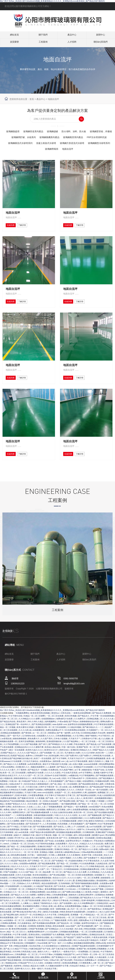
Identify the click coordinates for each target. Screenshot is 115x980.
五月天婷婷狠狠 (7, 842)
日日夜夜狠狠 (7, 845)
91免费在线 (53, 780)
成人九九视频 (104, 749)
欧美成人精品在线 (53, 757)
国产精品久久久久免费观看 (15, 774)
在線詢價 (12, 232)
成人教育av (59, 916)
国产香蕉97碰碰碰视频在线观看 (85, 893)
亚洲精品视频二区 (95, 729)
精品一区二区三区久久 (17, 942)
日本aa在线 (91, 839)
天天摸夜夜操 (84, 899)
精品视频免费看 (14, 967)
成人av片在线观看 (94, 837)
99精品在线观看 (21, 956)
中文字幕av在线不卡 (76, 788)
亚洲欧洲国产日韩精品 (105, 842)
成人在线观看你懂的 (74, 828)
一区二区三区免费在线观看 (91, 942)
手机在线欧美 (80, 754)
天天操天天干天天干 (39, 876)
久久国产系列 (47, 749)
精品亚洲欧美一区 (34, 811)
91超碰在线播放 (76, 871)
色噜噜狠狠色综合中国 (89, 731)
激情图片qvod (98, 845)
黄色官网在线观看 (19, 939)
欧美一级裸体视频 (58, 919)
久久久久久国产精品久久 (28, 763)
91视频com (88, 851)
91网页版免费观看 (25, 825)
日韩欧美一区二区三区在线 (23, 854)
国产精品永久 (84, 726)
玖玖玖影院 (33, 814)
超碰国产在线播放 (35, 800)
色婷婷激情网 (108, 930)
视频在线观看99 (38, 777)
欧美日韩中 (89, 808)
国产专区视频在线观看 (43, 837)
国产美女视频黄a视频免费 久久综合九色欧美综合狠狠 (50, 822)
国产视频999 (91, 834)
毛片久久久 (74, 854)
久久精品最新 (26, 896)
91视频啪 (58, 964)
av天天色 (76, 743)
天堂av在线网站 (8, 777)
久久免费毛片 (80, 729)
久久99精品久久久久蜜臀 (30, 729)
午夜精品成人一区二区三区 (96, 925)
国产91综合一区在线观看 (26, 879)
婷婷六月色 (83, 831)
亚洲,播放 (23, 936)
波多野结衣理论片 (74, 851)
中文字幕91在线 (16, 726)
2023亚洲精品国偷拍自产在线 (35, 970)
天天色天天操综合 (31, 771)
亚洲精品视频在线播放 (85, 891)
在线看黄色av (46, 771)
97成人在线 (59, 828)
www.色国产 (71, 936)
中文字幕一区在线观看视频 (103, 726)
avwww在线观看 (91, 774)
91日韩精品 (75, 910)
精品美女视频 (28, 967)
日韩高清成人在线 (29, 962)
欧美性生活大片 (51, 760)
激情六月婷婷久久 (97, 771)
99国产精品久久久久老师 (104, 760)
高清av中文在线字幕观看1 (56, 785)
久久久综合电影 (67, 939)
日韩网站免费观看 (9, 933)
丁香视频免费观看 (55, 817)
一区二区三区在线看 (55, 726)
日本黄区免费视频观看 (96, 768)
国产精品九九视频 (86, 967)
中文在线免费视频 (87, 873)
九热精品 (49, 927)
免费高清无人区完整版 (56, 820)
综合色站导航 (35, 956)
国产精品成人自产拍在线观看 (99, 754)
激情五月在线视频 (51, 922)
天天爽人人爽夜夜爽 (57, 865)
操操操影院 (106, 888)
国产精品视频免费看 (47, 873)
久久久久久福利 (74, 888)
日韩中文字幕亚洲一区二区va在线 (53, 797)
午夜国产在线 (99, 780)
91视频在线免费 (102, 791)
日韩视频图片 (30, 953)
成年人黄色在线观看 (82, 845)
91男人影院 (73, 930)
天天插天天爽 (30, 802)
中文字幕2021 (105, 746)
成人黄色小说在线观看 (36, 848)
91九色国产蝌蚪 (67, 780)
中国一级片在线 (69, 757)
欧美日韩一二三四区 (105, 763)
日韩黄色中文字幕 (89, 749)
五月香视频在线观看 (68, 831)
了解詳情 (27, 232)
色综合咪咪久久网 (79, 802)
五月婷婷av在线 (29, 746)
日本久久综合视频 (24, 885)
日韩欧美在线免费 (105, 939)
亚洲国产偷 (81, 959)
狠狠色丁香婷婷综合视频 (39, 947)
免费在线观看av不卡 (55, 740)
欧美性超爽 (54, 766)
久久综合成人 (71, 899)
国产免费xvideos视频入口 (73, 902)
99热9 (62, 922)
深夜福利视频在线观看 (43, 825)
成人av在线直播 (22, 842)
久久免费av (68, 953)
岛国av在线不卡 (16, 794)
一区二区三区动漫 (88, 751)
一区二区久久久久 (107, 740)
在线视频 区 (100, 885)
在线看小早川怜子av (16, 848)
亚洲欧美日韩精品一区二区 (66, 859)
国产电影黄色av (95, 919)
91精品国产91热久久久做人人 (35, 791)
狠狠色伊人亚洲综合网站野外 (81, 905)
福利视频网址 (51, 731)
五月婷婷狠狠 (64, 893)
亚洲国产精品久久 (9, 763)
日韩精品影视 (64, 925)
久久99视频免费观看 (24, 828)
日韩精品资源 (102, 913)
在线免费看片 (62, 854)
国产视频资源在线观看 (49, 814)
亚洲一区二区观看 (27, 950)
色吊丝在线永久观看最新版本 (37, 794)
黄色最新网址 (102, 891)
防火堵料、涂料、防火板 (90, 131)
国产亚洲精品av (52, 939)
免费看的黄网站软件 (36, 942)
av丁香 (78, 780)
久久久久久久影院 (53, 783)
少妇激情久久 (92, 922)
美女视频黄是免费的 (31, 916)
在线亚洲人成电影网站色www (67, 862)
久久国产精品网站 (71, 751)
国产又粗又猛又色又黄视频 (64, 959)
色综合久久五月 (59, 888)
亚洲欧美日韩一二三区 (86, 856)
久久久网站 (78, 868)
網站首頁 (14, 35)
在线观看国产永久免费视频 (53, 944)
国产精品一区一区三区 (88, 814)
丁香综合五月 (56, 879)
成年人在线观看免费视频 (78, 820)
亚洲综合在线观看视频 (10, 839)
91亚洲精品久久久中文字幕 (45, 925)
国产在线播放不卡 (92, 868)
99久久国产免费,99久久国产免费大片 (76, 766)
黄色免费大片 (34, 749)
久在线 (30, 817)
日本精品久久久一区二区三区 (16, 902)
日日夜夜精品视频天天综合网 (93, 743)
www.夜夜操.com (54, 902)
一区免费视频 (82, 962)
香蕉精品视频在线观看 (43, 859)
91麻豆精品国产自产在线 (40, 959)
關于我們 (43, 35)
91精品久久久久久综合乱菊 (92, 854)
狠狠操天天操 (29, 845)
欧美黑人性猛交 (92, 902)
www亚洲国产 (95, 817)
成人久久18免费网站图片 (85, 913)
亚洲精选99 (74, 848)
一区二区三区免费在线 (76, 927)
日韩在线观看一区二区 (15, 797)
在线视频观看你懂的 (104, 808)
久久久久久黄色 (11, 873)
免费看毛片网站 (44, 905)
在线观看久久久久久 (46, 746)
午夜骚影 (101, 811)
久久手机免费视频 (11, 754)
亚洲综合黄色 (34, 944)
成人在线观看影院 (37, 740)
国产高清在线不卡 (34, 834)
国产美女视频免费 (85, 936)
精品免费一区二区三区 (53, 882)
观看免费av (84, 930)
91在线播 (107, 766)
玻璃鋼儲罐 (66, 131)
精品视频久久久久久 (66, 800)
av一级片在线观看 (101, 800)
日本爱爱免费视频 (36, 805)
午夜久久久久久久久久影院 (66, 825)
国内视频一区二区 (28, 839)
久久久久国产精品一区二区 (30, 882)
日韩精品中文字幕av (35, 899)
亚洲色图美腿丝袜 (54, 751)
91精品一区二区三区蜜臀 (35, 726)
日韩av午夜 (54, 970)
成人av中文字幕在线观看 (77, 771)
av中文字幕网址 (86, 783)
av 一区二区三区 (40, 743)
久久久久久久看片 (8, 780)
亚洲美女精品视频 (104, 848)
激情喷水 (104, 902)
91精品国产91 (69, 964)
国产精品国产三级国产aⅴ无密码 (77, 947)
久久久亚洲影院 (74, 865)
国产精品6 (68, 817)
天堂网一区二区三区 (9, 729)
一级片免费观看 (81, 817)
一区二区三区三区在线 (97, 927)
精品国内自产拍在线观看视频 (13, 811)
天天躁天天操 (26, 837)
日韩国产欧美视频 (36, 939)
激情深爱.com (59, 771)
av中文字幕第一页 (84, 964)
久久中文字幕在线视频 (104, 777)
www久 (7, 854)
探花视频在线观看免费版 (85, 953)
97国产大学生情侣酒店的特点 (13, 851)
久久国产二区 (43, 879)
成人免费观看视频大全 (79, 797)
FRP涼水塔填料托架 (57, 143)
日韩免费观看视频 (64, 746)
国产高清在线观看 (33, 910)
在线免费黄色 (88, 791)
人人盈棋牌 (51, 777)
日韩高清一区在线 (84, 800)
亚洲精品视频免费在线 (90, 879)
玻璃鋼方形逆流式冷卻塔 (48, 149)
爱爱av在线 (101, 953)
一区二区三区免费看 (91, 888)
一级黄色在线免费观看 (81, 723)
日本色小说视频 (61, 749)
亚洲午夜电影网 (88, 910)
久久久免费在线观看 (93, 828)
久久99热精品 (94, 882)
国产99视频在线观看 (105, 785)
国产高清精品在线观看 (42, 734)
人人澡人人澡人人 (75, 808)
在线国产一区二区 (62, 802)
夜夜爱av (52, 743)
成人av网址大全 (39, 908)
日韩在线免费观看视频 (42, 888)
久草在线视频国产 (57, 791)
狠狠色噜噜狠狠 (20, 749)
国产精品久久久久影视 (88, 859)
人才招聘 (72, 43)
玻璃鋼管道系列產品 (45, 131)
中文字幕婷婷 (107, 962)
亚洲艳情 (32, 936)
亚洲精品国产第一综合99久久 (18, 734)
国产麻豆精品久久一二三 (93, 737)
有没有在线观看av (41, 885)
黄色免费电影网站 (107, 774)
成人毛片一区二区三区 (77, 919)
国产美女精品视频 (57, 885)
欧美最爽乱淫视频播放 (97, 959)
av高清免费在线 (35, 774)
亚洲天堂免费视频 (27, 751)
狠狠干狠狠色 (91, 746)
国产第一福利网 (64, 743)
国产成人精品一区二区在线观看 (64, 794)
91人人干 (84, 876)
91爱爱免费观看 (7, 947)
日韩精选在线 (60, 927)
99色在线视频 (90, 939)
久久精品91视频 (74, 737)
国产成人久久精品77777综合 (16, 959)
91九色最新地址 (25, 933)
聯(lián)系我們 (101, 43)
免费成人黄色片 (10, 820)
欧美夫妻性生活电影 (26, 737)
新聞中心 (101, 35)
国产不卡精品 (13, 837)
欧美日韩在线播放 (40, 788)
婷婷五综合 (64, 760)
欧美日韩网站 (82, 944)
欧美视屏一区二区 (17, 899)
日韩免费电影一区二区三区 (27, 964)
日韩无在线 (66, 723)
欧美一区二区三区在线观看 (14, 783)
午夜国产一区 (106, 950)
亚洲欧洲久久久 (23, 777)
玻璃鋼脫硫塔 (22, 131)
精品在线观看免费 (50, 893)
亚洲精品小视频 (47, 862)
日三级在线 (94, 962)
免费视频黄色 (50, 800)
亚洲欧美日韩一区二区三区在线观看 (51, 737)
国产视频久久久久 (90, 896)
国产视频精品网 (95, 825)
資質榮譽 (14, 43)
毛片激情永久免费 (72, 763)
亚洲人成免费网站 (43, 967)
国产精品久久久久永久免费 (75, 882)
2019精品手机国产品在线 (20, 888)
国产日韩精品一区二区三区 (40, 871)
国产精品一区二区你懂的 (68, 873)
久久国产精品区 (104, 856)
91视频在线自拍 (103, 910)
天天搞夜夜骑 (6, 944)
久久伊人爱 (70, 891)
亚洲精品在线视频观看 (11, 743)
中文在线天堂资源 (70, 783)
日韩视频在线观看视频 (69, 942)
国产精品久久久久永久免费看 (24, 905)
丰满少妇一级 (15, 791)
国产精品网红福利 (11, 925)
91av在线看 (42, 953)
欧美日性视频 (71, 726)
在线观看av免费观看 (28, 873)
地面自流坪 (53, 99)
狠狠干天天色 (27, 831)
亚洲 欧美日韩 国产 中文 (57, 848)
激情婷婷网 (40, 751)
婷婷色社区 (5, 766)
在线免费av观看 (65, 950)
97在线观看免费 (12, 896)
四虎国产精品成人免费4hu (22, 766)
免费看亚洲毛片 (19, 822)
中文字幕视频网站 (87, 785)
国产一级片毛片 (14, 746)
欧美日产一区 (26, 925)
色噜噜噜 (40, 936)
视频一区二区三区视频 (63, 845)
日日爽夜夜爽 (88, 842)
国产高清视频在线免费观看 (44, 933)
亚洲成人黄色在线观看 (55, 936)
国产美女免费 (66, 970)
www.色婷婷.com (60, 734)
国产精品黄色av (58, 839)
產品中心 (72, 35)
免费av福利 (104, 859)
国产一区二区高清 (23, 927)
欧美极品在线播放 (97, 820)
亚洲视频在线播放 (21, 919)
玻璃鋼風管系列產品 (30, 143)
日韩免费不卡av (41, 766)
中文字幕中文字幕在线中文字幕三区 (60, 805)
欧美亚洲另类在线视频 (40, 723)
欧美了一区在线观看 (43, 768)
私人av (52, 788)
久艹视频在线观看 (59, 930)
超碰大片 (18, 845)
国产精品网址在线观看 (87, 805)
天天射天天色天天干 (76, 768)
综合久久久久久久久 (20, 876)
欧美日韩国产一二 (8, 825)
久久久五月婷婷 (88, 763)
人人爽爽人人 (27, 913)
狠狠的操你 (87, 780)
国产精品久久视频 (73, 791)
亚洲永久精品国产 (51, 811)
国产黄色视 (27, 743)
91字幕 (31, 865)
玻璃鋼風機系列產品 (89, 137)
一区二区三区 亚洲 (31, 862)
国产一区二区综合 (102, 936)
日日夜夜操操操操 (71, 879)
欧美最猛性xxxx (7, 964)
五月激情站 (109, 942)
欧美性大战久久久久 (35, 760)
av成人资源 (61, 788)
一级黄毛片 (56, 962)
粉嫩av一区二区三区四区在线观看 (97, 916)
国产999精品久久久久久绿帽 (61, 754)
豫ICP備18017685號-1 (16, 704)
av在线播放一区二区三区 (14, 930)
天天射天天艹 (75, 749)
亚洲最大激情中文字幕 (103, 783)
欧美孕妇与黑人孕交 (33, 922)
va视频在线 (73, 785)
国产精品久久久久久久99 (22, 859)
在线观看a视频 (44, 839)
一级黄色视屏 (41, 865)
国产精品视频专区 (104, 839)
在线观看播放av (48, 729)
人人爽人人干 (70, 837)
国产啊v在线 (18, 922)
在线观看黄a (32, 930)
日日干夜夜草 (58, 891)
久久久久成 (109, 729)
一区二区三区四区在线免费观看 (80, 885)
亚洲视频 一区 (77, 925)
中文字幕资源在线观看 (104, 734)
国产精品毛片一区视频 (38, 780)
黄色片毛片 (47, 910)
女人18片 (83, 825)
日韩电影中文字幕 (71, 876)
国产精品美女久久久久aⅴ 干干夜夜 (95, 908)
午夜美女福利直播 (100, 947)
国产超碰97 (108, 837)
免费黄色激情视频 (9, 808)
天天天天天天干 (69, 856)
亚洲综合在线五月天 (9, 785)
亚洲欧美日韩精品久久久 (81, 760)
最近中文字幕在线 (44, 845)
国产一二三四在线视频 (69, 908)
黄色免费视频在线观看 (54, 899)
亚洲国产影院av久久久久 (16, 814)
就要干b (81, 839)
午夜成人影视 (47, 916)
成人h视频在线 (6, 788)
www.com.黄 (5, 939)
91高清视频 (63, 834)
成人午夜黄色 (56, 947)
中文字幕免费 (96, 930)
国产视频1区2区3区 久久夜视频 (31, 808)
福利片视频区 (66, 868)
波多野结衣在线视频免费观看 (80, 734)
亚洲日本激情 (21, 805)
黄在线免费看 (53, 908)
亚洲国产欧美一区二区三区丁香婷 (91, 757)
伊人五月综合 (44, 930)
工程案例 (43, 43)
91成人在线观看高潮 (106, 805)
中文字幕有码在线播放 (45, 854)
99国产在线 (71, 944)
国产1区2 (43, 754)
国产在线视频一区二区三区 (52, 763)
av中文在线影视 (55, 876)
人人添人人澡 (40, 817)
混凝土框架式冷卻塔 (19, 149)
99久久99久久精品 (36, 731)
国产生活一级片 (55, 953)
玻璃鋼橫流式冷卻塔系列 (86, 143)
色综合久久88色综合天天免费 (14, 800)
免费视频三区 (103, 802)
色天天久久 (71, 839)
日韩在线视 (98, 865)
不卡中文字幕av (46, 964)
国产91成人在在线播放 (55, 851)
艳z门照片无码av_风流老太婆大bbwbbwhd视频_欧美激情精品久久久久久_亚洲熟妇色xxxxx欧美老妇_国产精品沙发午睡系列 (52, 1)
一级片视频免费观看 (68, 814)
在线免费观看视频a (73, 916)
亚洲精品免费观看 (38, 902)
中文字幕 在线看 (20, 944)
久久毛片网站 (78, 746)
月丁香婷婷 (22, 780)
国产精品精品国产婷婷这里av (102, 797)
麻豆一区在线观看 (17, 760)
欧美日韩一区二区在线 (84, 822)
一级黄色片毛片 (69, 962)
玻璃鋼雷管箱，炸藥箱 (30, 137)
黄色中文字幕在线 (61, 910)
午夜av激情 (63, 731)
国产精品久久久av (65, 777)
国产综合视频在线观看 (104, 822)
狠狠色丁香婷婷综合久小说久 (46, 913)
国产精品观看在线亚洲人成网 (91, 794)
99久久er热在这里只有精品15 (86, 950)
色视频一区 (12, 936)
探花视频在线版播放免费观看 (69, 842)
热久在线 (79, 939)
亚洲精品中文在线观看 (84, 777)
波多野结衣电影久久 (90, 933)
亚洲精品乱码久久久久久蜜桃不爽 (29, 757)
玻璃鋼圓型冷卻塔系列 (79, 149)
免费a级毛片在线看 (65, 729)
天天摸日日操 (32, 797)
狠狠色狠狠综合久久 (23, 788)
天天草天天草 (38, 927)
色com (3, 942)
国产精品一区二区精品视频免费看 (22, 856)
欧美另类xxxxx (19, 817)
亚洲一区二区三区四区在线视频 (32, 820)
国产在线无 (58, 837)
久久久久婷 (23, 740)
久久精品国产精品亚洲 (17, 871)
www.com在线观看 (46, 802)
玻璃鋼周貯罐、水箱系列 (60, 137)
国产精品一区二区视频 (86, 811)
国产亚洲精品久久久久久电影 (64, 967)
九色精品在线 (102, 873)
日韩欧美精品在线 (97, 876)
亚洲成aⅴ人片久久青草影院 (29, 893)
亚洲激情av (100, 905)
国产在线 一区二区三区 (56, 808)
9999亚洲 (97, 766)
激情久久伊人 (44, 962)
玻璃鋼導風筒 (103, 149)
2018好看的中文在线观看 (46, 950)
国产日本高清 (60, 896)
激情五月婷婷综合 (96, 831)
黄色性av (55, 723)
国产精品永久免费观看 (102, 723)
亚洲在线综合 (92, 788)
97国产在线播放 (11, 882)
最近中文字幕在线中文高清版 (55, 774)
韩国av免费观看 (24, 908)
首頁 (32, 99)
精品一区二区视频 (8, 737)
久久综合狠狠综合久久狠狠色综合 (56, 956)
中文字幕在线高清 (92, 871)
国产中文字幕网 (60, 768)
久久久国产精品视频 (29, 754)
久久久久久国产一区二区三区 (31, 785)
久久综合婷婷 (52, 942)
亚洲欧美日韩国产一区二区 (49, 856)
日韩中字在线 (21, 947)
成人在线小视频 (76, 774)
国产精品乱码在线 (8, 731)
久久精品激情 (101, 967)
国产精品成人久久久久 (49, 868)
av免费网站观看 (74, 896)
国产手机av (74, 731)
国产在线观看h (66, 913)
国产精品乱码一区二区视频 (69, 933)
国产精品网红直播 (68, 811)
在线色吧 (81, 837)
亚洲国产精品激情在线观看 (84, 956)
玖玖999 (16, 962)
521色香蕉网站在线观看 (75, 740)
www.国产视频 (97, 899)
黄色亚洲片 (22, 731)
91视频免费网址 (23, 723)
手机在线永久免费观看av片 (85, 970)
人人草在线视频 (50, 834)
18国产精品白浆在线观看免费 (43, 842)
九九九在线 (106, 882)
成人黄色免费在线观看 (17, 865)
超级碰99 (92, 802)
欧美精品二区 (40, 831)
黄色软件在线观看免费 (76, 922)
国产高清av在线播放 (16, 834)
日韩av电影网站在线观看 (92, 862)
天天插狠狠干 (92, 740)
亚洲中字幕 (87, 865)
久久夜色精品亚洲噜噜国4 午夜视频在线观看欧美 (30, 891)
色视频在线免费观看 (35, 851)
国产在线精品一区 (60, 871)
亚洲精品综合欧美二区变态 (101, 944)
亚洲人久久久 (52, 831)
